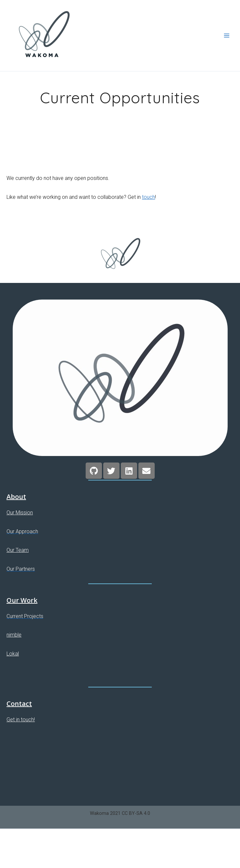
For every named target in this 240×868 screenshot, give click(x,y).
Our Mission (20, 513)
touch (148, 197)
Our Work (22, 600)
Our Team (18, 550)
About (16, 497)
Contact (19, 704)
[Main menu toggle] (227, 36)
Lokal (13, 654)
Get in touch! (21, 720)
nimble (14, 635)
